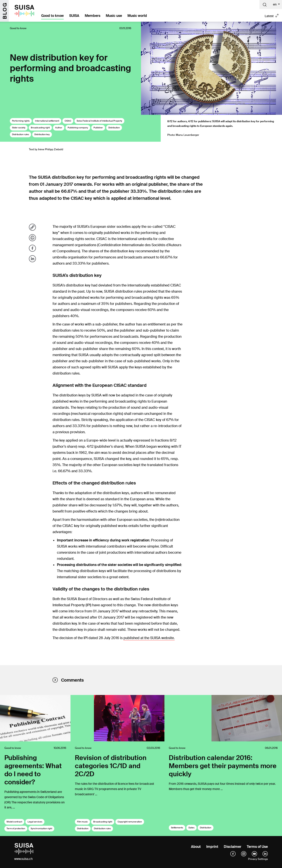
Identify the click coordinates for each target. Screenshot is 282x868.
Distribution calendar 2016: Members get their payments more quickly (223, 766)
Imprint (212, 847)
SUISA (74, 16)
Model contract (14, 822)
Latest (269, 16)
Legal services (35, 822)
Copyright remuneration (130, 822)
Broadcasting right (40, 128)
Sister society (19, 128)
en (275, 4)
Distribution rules (20, 134)
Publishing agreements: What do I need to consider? (33, 770)
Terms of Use (257, 847)
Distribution (114, 128)
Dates (191, 828)
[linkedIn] (265, 854)
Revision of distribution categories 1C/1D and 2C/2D (111, 766)
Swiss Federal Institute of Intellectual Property (99, 121)
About (196, 847)
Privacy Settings (258, 859)
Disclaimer (233, 847)
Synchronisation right (41, 828)
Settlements (177, 828)
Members (93, 16)
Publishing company (78, 128)
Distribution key (42, 134)
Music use (114, 16)
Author (59, 128)
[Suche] (265, 4)
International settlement (47, 121)
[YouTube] (254, 854)
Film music (82, 822)
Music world (137, 16)
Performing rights (21, 121)
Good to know (52, 16)
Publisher (98, 128)
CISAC (68, 121)
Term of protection (16, 828)
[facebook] (233, 854)
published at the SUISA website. (149, 638)
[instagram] (244, 854)
